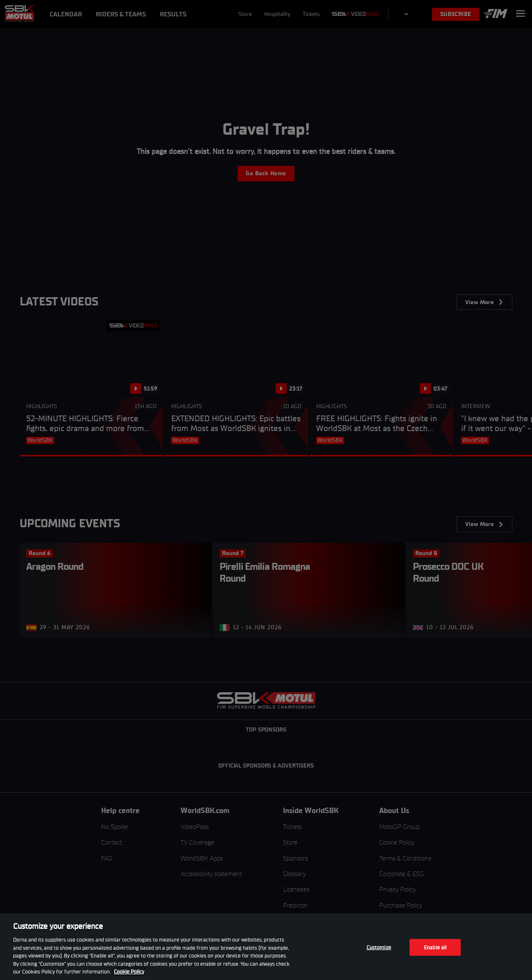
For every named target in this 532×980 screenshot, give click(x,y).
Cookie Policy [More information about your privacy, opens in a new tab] (129, 972)
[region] (266, 947)
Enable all (435, 947)
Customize (379, 947)
